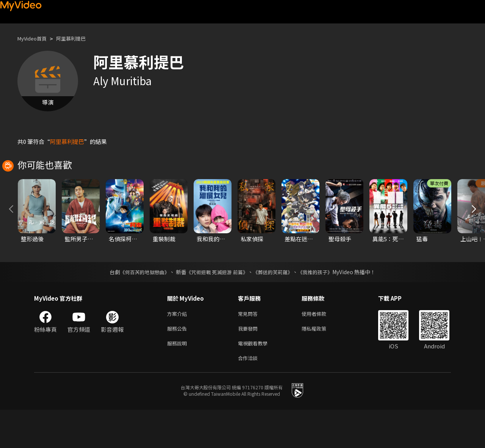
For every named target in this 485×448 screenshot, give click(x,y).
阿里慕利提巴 (78, 38)
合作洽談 (249, 396)
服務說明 (178, 380)
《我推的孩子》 (321, 306)
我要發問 (249, 364)
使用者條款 (320, 348)
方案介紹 (178, 348)
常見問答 (249, 348)
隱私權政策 (320, 364)
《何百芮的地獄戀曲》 (140, 306)
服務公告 (178, 364)
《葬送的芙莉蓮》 (276, 306)
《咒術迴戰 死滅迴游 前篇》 (216, 306)
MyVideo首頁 (35, 38)
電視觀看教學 (255, 380)
